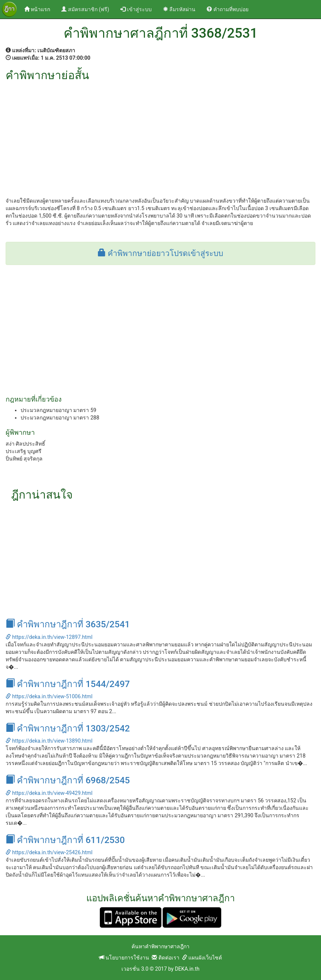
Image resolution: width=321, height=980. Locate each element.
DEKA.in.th (187, 969)
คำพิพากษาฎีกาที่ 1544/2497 (68, 684)
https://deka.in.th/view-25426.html (49, 852)
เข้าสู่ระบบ (136, 9)
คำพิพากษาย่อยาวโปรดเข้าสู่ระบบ (160, 253)
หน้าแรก (40, 9)
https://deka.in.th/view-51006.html (49, 696)
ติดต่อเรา (165, 958)
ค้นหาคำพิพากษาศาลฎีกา (160, 946)
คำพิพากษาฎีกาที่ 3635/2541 (68, 624)
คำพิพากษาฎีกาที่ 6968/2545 (68, 780)
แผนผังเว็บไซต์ (202, 958)
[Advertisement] (160, 137)
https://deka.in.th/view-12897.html (49, 637)
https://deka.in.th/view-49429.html (49, 793)
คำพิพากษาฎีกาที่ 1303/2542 (68, 728)
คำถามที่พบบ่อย (227, 9)
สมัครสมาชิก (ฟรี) (85, 9)
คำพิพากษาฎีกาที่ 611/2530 (65, 840)
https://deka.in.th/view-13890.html (49, 741)
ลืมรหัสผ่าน (179, 9)
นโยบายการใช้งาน (124, 958)
